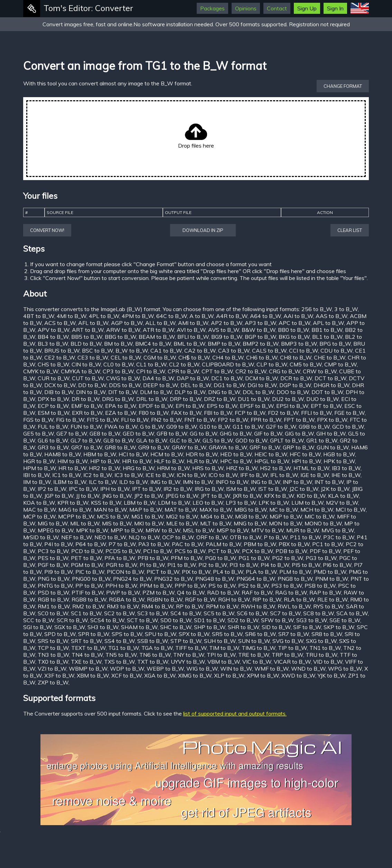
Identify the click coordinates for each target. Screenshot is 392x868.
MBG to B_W (251, 510)
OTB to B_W (246, 537)
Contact (277, 8)
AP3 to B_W (260, 323)
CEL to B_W (126, 357)
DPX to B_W (53, 399)
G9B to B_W (314, 427)
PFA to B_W (120, 558)
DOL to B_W (258, 392)
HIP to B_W (105, 461)
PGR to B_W (122, 565)
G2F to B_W (281, 427)
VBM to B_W (224, 662)
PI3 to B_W (244, 565)
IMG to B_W (165, 482)
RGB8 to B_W (89, 599)
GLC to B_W (185, 440)
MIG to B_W (53, 523)
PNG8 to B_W (295, 579)
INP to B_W (297, 482)
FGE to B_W (349, 413)
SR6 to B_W (260, 634)
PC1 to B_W (328, 544)
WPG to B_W (345, 669)
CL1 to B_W (151, 364)
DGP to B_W (295, 385)
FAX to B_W (186, 413)
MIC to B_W (320, 516)
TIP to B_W (292, 648)
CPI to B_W (151, 371)
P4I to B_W (59, 544)
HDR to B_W (202, 454)
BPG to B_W (335, 344)
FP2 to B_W (233, 420)
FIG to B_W (70, 420)
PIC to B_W (90, 572)
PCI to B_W (158, 551)
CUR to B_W (54, 378)
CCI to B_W (304, 351)
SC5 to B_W (219, 613)
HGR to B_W (39, 461)
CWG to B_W (123, 378)
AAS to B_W (332, 316)
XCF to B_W (127, 675)
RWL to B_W (294, 606)
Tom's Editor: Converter (88, 8)
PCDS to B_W (123, 551)
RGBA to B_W (127, 599)
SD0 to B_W (176, 620)
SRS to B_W (53, 641)
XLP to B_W (229, 675)
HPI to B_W (306, 461)
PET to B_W (86, 558)
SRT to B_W (86, 641)
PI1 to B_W (182, 565)
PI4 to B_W (275, 565)
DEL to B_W (196, 385)
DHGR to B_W (332, 385)
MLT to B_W (216, 523)
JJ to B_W (88, 496)
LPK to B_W (274, 503)
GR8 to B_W (120, 447)
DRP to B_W (186, 399)
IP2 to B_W (52, 489)
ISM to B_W (241, 489)
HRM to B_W (173, 468)
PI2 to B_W (213, 565)
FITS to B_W (103, 420)
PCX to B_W (258, 551)
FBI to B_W (218, 413)
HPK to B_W (339, 461)
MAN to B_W (110, 510)
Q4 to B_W (191, 592)
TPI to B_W (221, 655)
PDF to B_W (325, 551)
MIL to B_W (85, 523)
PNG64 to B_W (256, 579)
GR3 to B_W (53, 447)
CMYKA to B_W (81, 371)
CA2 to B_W (200, 351)
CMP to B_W (340, 364)
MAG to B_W (75, 510)
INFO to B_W (232, 482)
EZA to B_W (121, 413)
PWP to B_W (123, 592)
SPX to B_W (194, 634)
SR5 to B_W (227, 634)
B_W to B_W (132, 351)
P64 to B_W (91, 544)
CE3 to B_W (93, 357)
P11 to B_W (305, 537)
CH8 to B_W (296, 357)
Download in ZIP (203, 230)
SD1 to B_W (209, 620)
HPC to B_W (236, 461)
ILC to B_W (103, 482)
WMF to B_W (272, 669)
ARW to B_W (123, 330)
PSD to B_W (53, 592)
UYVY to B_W (188, 662)
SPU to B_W (161, 634)
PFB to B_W (153, 558)
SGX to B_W (70, 627)
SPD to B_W (60, 634)
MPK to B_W (92, 530)
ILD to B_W (134, 482)
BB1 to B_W (327, 330)
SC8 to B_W (319, 613)
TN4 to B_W (87, 655)
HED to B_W (236, 454)
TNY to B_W (189, 655)
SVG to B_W (288, 641)
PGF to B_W (53, 565)
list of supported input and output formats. (235, 713)
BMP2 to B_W (261, 344)
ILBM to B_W (70, 482)
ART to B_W (88, 330)
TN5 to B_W (121, 655)
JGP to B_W (59, 496)
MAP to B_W (146, 510)
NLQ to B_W (144, 537)
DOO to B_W (293, 392)
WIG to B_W (202, 669)
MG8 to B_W (251, 516)
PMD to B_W (330, 572)
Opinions (246, 8)
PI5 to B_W (306, 565)
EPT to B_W (326, 406)
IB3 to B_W (346, 468)
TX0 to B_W (53, 662)
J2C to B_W (304, 489)
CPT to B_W (217, 371)
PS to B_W (222, 586)
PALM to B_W (223, 544)
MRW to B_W (163, 530)
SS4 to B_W (120, 641)
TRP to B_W (287, 655)
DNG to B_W (224, 392)
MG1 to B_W (147, 516)
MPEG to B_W (56, 530)
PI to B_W (152, 565)
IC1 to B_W (67, 475)
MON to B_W (286, 523)
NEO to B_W (110, 537)
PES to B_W (53, 558)
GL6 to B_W (53, 440)
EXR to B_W (87, 413)
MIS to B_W (117, 523)
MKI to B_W (149, 523)
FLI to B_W (135, 420)
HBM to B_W (100, 454)
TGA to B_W (157, 648)
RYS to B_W (328, 606)
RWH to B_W (258, 606)
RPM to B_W (222, 606)
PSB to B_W (320, 586)
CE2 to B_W (60, 357)
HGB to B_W (339, 454)
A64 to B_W (265, 316)
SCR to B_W (72, 620)
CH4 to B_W (228, 357)
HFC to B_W (305, 454)
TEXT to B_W (88, 648)
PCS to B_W (190, 551)
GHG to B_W (236, 433)
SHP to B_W (210, 627)
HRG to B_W (139, 468)
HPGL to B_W (272, 461)
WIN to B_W (236, 669)
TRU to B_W (321, 655)
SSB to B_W (153, 641)
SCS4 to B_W (107, 620)
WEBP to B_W (165, 669)
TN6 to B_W (155, 655)
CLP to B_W (272, 364)
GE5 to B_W (39, 433)
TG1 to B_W (124, 648)
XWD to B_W (298, 675)
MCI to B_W (351, 510)
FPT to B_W (299, 420)
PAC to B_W (188, 544)
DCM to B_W (262, 378)
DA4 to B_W (158, 378)
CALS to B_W (269, 351)
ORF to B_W (212, 537)
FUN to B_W (86, 427)
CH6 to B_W (262, 357)
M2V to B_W (342, 503)
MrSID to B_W (41, 537)
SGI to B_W (38, 627)
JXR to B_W (247, 496)
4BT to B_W (39, 316)
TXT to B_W (153, 662)
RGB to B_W (53, 599)
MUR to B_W (303, 530)
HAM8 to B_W (63, 454)
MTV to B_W (268, 530)
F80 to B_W (154, 413)
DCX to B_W (60, 385)
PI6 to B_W (337, 565)
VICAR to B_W (292, 662)
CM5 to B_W (306, 364)
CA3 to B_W (234, 351)
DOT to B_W (327, 392)
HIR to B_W (137, 461)
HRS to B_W (208, 468)
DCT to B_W (330, 378)
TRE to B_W (254, 655)
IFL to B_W (284, 475)
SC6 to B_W (252, 613)
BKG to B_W (294, 337)
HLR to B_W (202, 461)
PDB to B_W (291, 551)
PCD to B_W (87, 551)
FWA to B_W (121, 427)
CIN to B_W (86, 364)
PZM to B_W (158, 592)
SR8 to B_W (327, 634)
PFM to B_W (187, 558)
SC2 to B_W (119, 613)
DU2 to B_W (288, 399)
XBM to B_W (93, 675)
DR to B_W (86, 399)
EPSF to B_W (257, 406)
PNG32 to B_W (174, 579)
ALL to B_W (160, 323)
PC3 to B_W (53, 551)
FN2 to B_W (166, 420)
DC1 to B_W (227, 378)
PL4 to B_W (228, 572)
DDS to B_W (125, 385)
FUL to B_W (53, 427)
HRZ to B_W (242, 468)
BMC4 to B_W (153, 344)
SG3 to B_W (312, 620)
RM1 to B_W (54, 606)
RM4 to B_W (157, 606)
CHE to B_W (330, 357)
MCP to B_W (39, 516)
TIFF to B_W (191, 648)
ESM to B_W (54, 413)
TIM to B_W (224, 648)
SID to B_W (276, 627)
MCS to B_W (113, 516)
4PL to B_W (104, 316)
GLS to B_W (218, 440)
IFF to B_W (254, 475)
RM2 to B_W (88, 606)
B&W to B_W (259, 330)
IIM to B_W (37, 482)
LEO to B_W (208, 503)
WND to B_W (308, 669)
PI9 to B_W (59, 572)
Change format (343, 86)
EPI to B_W (190, 406)
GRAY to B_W (189, 447)
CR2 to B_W (251, 371)
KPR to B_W (73, 503)
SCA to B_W (352, 613)
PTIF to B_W (88, 592)
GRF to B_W (265, 447)
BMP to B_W (224, 344)
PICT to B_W (163, 572)
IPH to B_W (115, 489)
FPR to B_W (266, 420)
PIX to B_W (196, 572)
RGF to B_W (200, 599)
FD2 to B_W (283, 413)
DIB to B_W (59, 392)
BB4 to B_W (53, 337)
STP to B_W (186, 641)
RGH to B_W (234, 599)
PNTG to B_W (55, 586)
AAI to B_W (298, 316)
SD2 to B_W (243, 620)
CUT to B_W (88, 378)
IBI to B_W (36, 475)
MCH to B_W (317, 510)
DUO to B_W (323, 399)
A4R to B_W (232, 316)
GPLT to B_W (287, 440)
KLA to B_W (343, 496)
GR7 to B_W (87, 447)
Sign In (335, 8)
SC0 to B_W (53, 613)
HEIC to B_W (271, 454)
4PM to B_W (138, 316)
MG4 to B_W (217, 516)
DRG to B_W (118, 399)
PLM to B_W (295, 572)
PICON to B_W (125, 572)
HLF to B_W (169, 461)
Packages (212, 8)
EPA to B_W (121, 406)
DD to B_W (92, 385)
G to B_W (152, 427)
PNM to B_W (332, 579)
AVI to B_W (191, 330)
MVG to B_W (338, 530)
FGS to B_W (38, 420)
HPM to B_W (40, 468)
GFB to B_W (172, 433)
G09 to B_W (182, 427)
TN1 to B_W (325, 648)
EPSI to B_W (292, 406)
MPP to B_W (127, 530)
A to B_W (202, 316)
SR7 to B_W (294, 634)
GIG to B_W (299, 433)
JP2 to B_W (149, 496)
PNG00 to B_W (91, 579)
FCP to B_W (250, 413)
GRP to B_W (298, 447)
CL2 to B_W (184, 364)
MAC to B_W (40, 510)
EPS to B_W (222, 406)
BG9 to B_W (227, 337)
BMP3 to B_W (299, 344)
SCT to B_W (142, 620)
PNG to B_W (54, 579)
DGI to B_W (262, 385)
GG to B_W (204, 433)
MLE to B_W (182, 523)
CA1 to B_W (166, 351)
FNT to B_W (200, 420)
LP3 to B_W (241, 503)
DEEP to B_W (161, 385)
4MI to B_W (72, 316)
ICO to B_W (223, 475)
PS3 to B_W (287, 586)
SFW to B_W (277, 620)
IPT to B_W (147, 489)
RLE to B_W (333, 599)
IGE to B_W (315, 475)
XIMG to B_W (195, 675)
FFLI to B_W (316, 413)
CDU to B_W (337, 351)
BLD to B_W (86, 344)
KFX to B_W (279, 496)
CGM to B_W (160, 357)
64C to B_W (172, 316)
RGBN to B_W (165, 599)
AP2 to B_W (227, 323)
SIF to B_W (307, 627)
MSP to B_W (233, 530)
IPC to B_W (83, 489)
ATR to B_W (158, 330)
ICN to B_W (191, 475)
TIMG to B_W (259, 648)
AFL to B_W (93, 323)
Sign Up (307, 8)
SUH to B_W (220, 641)
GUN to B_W (333, 447)
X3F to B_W (59, 675)
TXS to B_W (119, 662)
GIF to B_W (268, 433)
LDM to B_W (174, 503)
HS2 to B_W (276, 468)
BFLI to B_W (193, 337)
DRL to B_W (152, 399)
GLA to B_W (152, 440)
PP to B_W (89, 586)
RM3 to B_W (123, 606)
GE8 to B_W (105, 433)
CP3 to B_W (118, 371)
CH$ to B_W (194, 357)
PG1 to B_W (254, 558)
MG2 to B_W (182, 516)
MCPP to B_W (76, 516)
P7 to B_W (122, 544)
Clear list (350, 230)
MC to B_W (284, 510)
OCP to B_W (178, 537)
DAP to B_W (193, 378)
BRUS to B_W (62, 351)
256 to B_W (317, 309)
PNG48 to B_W (215, 579)
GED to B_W (138, 433)
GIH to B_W (331, 433)
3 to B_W (346, 309)
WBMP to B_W (88, 669)
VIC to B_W (257, 662)
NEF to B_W (77, 537)
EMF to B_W (87, 406)
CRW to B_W (320, 371)
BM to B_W (118, 344)
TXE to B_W (86, 662)
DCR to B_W (296, 378)
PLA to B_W (261, 572)
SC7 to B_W (285, 613)
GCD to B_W (348, 427)
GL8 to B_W (119, 440)
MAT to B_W (181, 510)
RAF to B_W (257, 592)
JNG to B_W (117, 496)
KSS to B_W (106, 503)
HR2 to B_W (105, 468)
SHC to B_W (176, 627)
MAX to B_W (216, 510)
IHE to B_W (346, 475)
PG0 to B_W (221, 558)
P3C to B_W (339, 537)
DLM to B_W (156, 392)
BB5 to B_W (87, 337)
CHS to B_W (53, 364)
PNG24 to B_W (132, 579)
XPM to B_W (263, 675)
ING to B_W (266, 482)
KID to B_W (311, 496)
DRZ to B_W (220, 399)
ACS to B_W (60, 323)
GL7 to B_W (86, 440)
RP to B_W (190, 606)
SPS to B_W (127, 634)
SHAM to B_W (139, 627)
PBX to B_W (294, 544)
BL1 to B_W (327, 337)
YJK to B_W (332, 675)
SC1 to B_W (86, 613)
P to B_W (276, 537)
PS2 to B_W (254, 586)
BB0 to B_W (293, 330)
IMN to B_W (198, 482)
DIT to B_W (123, 392)
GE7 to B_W (72, 433)
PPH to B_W (121, 586)
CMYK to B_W (41, 371)
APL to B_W (328, 323)
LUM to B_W (307, 503)
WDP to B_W (127, 669)
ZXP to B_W (53, 682)
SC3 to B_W (153, 613)
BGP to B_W (260, 337)
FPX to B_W (332, 420)
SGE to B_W (345, 620)
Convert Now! (47, 230)
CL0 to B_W (119, 364)
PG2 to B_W (288, 558)
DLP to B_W (190, 392)
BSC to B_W (97, 351)
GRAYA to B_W (228, 447)
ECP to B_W (53, 406)
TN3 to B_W (53, 655)
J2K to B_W (335, 489)
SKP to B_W (339, 627)
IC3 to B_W (129, 475)
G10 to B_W (215, 427)
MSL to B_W (199, 530)
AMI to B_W (193, 323)
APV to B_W (54, 330)
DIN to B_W (91, 392)
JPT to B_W (216, 496)
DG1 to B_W (229, 385)
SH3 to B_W (103, 627)
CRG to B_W (285, 371)
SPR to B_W (94, 634)
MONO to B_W (323, 523)
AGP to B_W (127, 323)
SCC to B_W (39, 620)
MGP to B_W (286, 516)
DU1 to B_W (254, 399)
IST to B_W (273, 489)
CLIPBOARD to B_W (228, 364)
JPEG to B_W (182, 496)
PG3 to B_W (321, 558)
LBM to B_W (140, 503)
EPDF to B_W (156, 406)
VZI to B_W (52, 669)
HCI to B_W (133, 454)
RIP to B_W (267, 599)
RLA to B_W (299, 599)
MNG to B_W (250, 523)
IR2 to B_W (178, 489)
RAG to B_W (291, 592)
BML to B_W (189, 344)
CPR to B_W (183, 371)
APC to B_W (295, 323)
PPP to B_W (190, 586)
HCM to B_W (167, 454)
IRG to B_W (209, 489)
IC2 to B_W (98, 475)
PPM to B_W (156, 586)
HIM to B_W (73, 461)
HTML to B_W (311, 468)
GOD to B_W (251, 440)
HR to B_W (72, 468)
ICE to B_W (160, 475)
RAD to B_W (223, 592)
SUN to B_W (254, 641)
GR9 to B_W (154, 447)
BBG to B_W (120, 337)
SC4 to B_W (186, 613)
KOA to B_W (39, 503)
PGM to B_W (87, 565)
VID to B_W (328, 662)
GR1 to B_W (322, 440)
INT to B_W (329, 482)
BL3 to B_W (53, 344)
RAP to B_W (325, 592)
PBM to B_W (260, 544)
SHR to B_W (244, 627)
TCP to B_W (53, 648)
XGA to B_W (160, 675)
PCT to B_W (224, 551)
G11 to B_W (248, 427)
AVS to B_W (224, 330)
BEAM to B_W (157, 337)
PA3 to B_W (154, 544)
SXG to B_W (321, 641)
